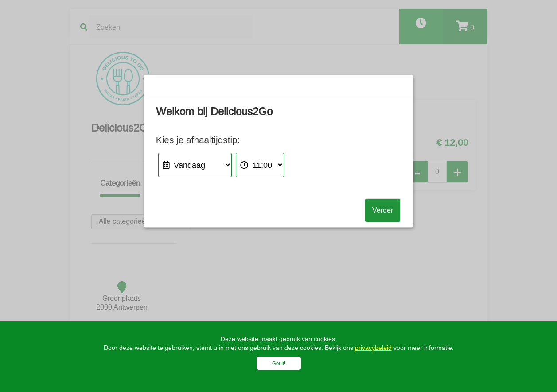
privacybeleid (373, 348)
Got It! (279, 363)
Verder (383, 210)
